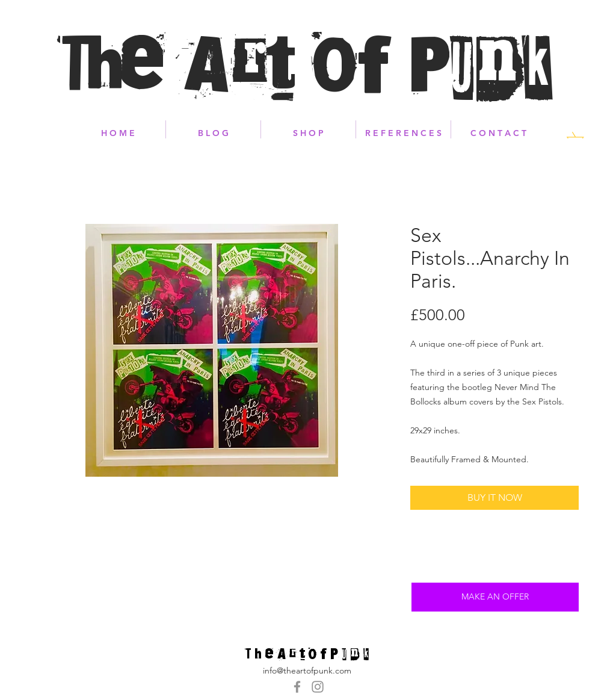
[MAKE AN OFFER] (495, 597)
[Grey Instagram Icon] (318, 687)
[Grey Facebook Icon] (297, 687)
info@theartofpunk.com (307, 671)
